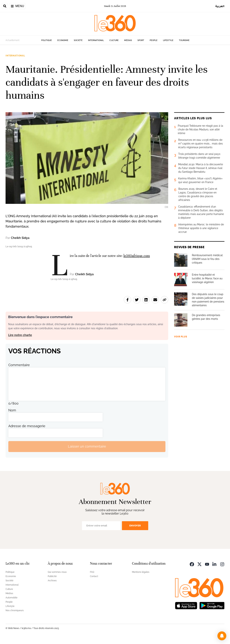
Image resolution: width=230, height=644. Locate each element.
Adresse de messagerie (27, 426)
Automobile (11, 598)
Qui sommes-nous (57, 572)
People (154, 40)
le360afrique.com (137, 256)
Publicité (52, 576)
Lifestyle (168, 40)
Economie (63, 40)
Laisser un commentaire (87, 446)
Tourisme (184, 40)
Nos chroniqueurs (15, 610)
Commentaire (19, 365)
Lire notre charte (20, 335)
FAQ (92, 572)
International (96, 40)
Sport (141, 40)
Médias (128, 40)
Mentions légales (141, 572)
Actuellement (12, 40)
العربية (220, 6)
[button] (222, 636)
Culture (114, 40)
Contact (94, 576)
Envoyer (135, 526)
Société (78, 40)
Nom (12, 410)
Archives (52, 581)
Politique (47, 40)
